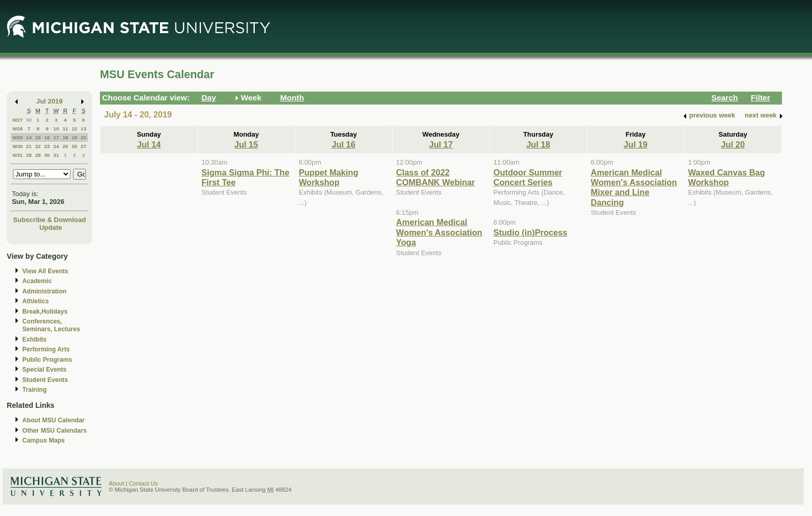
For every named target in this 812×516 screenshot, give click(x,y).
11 (66, 129)
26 (74, 146)
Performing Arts (46, 349)
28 (29, 155)
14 (29, 137)
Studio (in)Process (531, 232)
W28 (18, 129)
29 (38, 155)
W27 (18, 120)
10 (56, 129)
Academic (37, 281)
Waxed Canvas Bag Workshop (727, 177)
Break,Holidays (45, 312)
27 (84, 146)
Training (34, 390)
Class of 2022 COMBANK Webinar (436, 177)
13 (84, 129)
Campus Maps (44, 440)
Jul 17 (441, 144)
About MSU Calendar (53, 420)
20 (84, 137)
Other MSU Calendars (55, 431)
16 (47, 137)
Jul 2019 (49, 101)
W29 (18, 137)
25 (66, 146)
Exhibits (34, 340)
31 (56, 155)
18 (66, 137)
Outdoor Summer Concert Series (528, 177)
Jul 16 (343, 144)
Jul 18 (538, 144)
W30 (18, 146)
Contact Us (143, 483)
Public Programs (47, 360)
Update (51, 227)
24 (56, 146)
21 (29, 146)
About (117, 483)
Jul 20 (733, 144)
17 (56, 137)
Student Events (45, 380)
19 (74, 137)
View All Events (45, 271)
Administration (44, 291)
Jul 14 (149, 144)
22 (38, 146)
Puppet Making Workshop (329, 177)
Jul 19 (635, 144)
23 (47, 146)
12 (74, 129)
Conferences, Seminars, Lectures (51, 325)
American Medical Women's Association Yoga (439, 232)
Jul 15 (247, 144)
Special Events (44, 370)
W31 (18, 155)
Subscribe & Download (49, 220)
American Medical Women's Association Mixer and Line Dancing (634, 187)
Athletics (35, 301)
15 (38, 137)
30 (29, 120)
